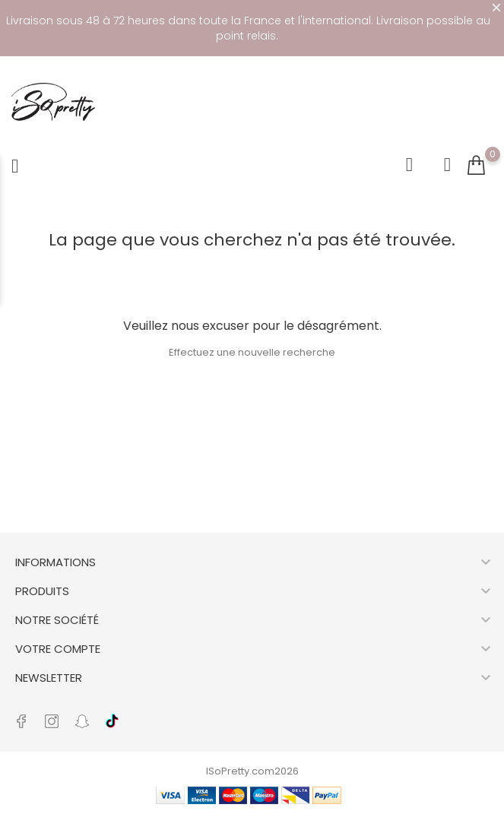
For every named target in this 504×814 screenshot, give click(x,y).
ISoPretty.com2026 (252, 771)
